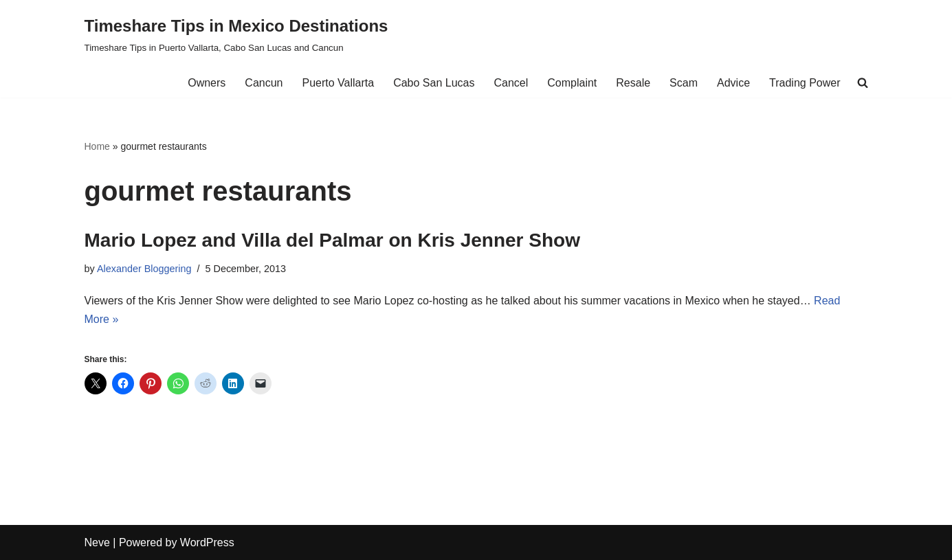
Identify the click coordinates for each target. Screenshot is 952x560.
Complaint (572, 83)
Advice (733, 83)
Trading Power (805, 83)
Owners (207, 83)
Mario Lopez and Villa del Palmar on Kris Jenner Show (332, 240)
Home (97, 146)
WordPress (207, 542)
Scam (684, 83)
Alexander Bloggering (144, 269)
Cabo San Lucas (434, 83)
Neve (97, 542)
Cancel (511, 83)
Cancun (264, 83)
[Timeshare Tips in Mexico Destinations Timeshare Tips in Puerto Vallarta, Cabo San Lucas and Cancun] (236, 34)
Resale (633, 83)
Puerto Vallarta (338, 83)
